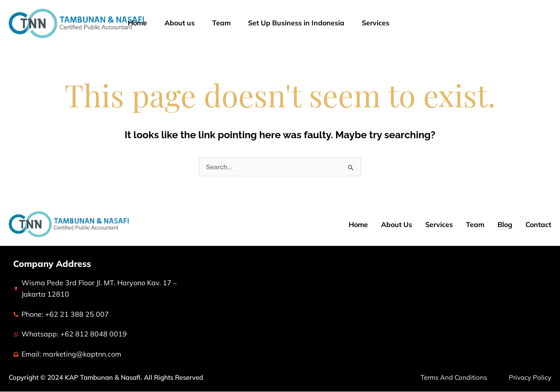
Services (386, 23)
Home (137, 23)
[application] (401, 23)
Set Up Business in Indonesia (296, 23)
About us (180, 23)
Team (221, 23)
